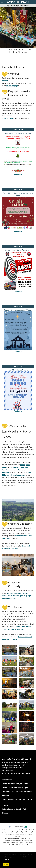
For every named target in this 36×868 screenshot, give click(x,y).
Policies (5, 805)
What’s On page (12, 86)
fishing (23, 465)
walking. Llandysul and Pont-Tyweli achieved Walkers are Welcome (16, 470)
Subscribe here (7, 118)
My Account (11, 6)
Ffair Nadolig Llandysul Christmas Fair (18, 799)
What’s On (6, 81)
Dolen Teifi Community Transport (16, 788)
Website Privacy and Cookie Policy (15, 809)
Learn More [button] (7, 860)
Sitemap (5, 813)
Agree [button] (6, 865)
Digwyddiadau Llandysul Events (16, 784)
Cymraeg (19, 6)
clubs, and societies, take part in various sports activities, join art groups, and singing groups (17, 596)
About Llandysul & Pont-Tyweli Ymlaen (16, 773)
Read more (18, 174)
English (26, 6)
